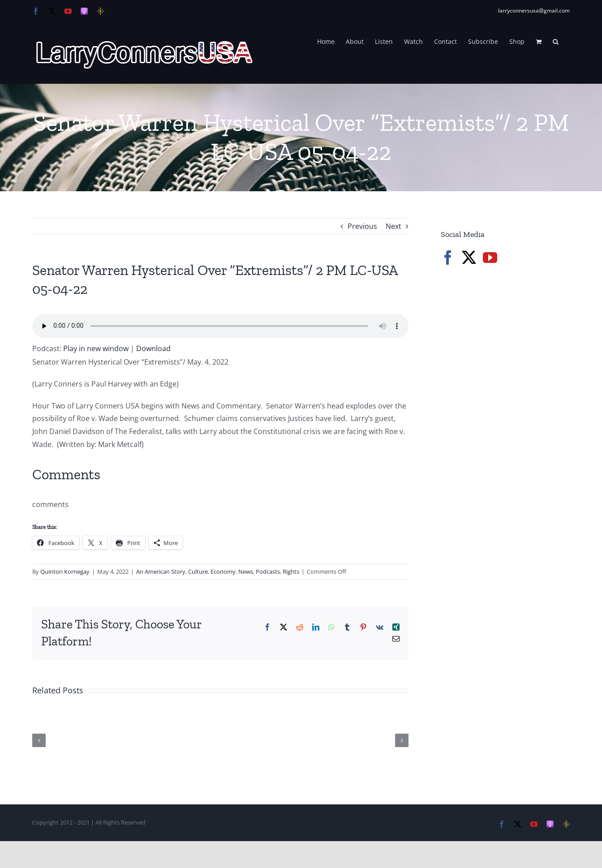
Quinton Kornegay (65, 572)
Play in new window (96, 348)
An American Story (161, 572)
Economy (223, 572)
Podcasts (268, 572)
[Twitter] (469, 258)
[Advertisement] (508, 425)
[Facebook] (448, 258)
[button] (556, 41)
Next (393, 226)
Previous (362, 226)
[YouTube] (490, 258)
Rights (291, 572)
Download (153, 348)
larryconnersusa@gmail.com (534, 11)
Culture (198, 572)
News (246, 572)
